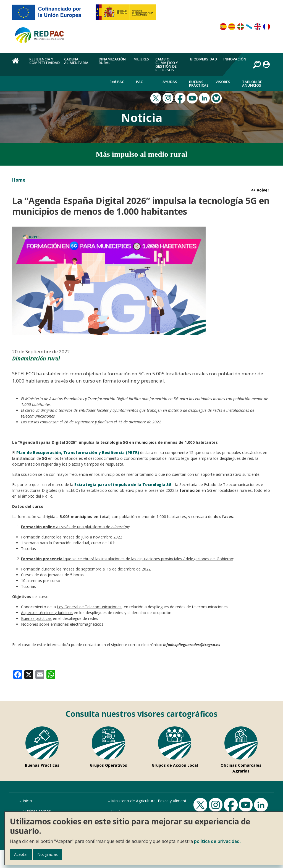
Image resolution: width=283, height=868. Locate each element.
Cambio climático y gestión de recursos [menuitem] (167, 64)
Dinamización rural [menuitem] (112, 61)
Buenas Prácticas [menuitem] (199, 83)
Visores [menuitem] (223, 82)
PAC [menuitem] (139, 82)
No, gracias (48, 854)
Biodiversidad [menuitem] (204, 59)
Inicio (27, 801)
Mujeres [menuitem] (141, 59)
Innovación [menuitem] (235, 59)
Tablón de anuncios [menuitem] (252, 83)
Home (19, 180)
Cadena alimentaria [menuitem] (76, 61)
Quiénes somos (37, 811)
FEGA (116, 811)
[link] (18, 674)
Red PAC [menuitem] (117, 82)
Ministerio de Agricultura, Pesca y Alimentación (154, 801)
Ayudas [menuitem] (170, 82)
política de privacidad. (217, 841)
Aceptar (21, 854)
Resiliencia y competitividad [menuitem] (44, 61)
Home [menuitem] (18, 64)
